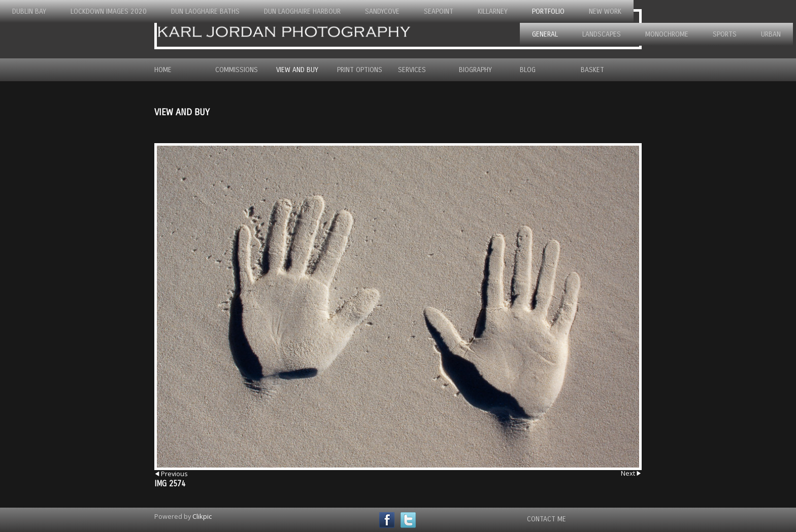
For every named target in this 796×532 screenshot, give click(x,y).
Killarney (493, 11)
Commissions (237, 70)
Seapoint (439, 11)
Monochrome (667, 34)
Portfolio (548, 11)
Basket (592, 70)
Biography (475, 70)
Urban (771, 34)
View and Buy (297, 70)
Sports (725, 34)
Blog (528, 70)
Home (163, 70)
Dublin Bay (29, 11)
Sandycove (382, 11)
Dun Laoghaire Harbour (302, 11)
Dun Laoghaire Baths (205, 11)
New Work (605, 11)
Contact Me (546, 519)
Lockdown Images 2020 (109, 11)
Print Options (360, 70)
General (545, 34)
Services (412, 70)
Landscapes (602, 34)
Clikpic (202, 516)
